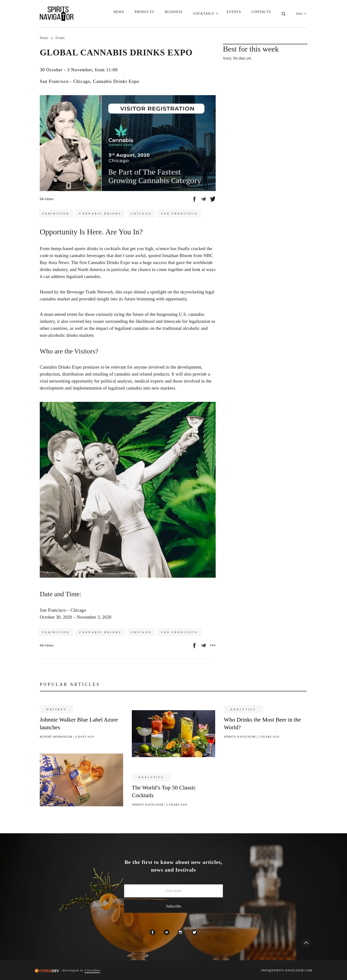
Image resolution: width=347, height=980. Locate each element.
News (118, 14)
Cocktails (203, 14)
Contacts (261, 14)
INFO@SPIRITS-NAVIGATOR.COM (287, 970)
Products (144, 14)
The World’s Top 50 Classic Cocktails (164, 791)
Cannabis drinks (100, 213)
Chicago (141, 213)
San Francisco (180, 213)
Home (44, 38)
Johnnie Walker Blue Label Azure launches (79, 723)
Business (173, 14)
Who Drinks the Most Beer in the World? (262, 723)
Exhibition (56, 213)
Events (234, 14)
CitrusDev (93, 970)
